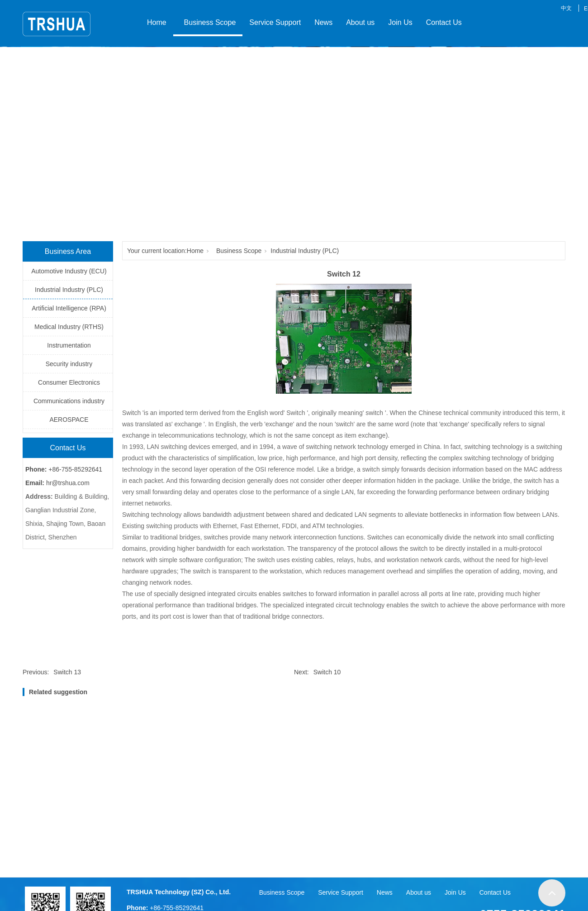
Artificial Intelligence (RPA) (69, 308)
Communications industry (69, 401)
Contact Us (444, 22)
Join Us (400, 22)
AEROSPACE (69, 420)
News (323, 22)
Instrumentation (69, 345)
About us (360, 22)
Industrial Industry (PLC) (69, 290)
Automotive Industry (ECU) (69, 271)
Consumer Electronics (69, 382)
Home (157, 22)
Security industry (69, 364)
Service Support (275, 22)
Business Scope (208, 22)
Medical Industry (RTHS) (69, 327)
